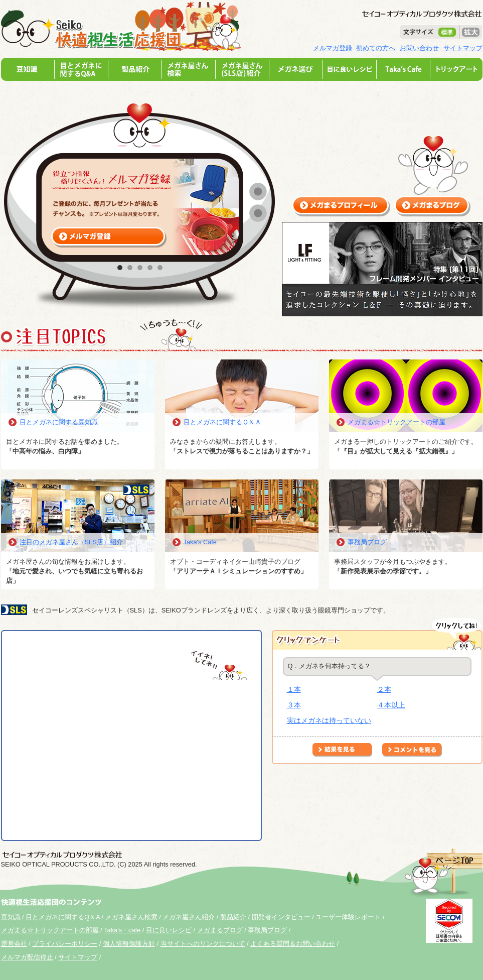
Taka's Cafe (200, 542)
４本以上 (391, 705)
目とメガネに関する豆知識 (59, 422)
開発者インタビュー (281, 917)
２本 (384, 689)
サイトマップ (463, 48)
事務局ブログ (367, 542)
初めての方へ (376, 48)
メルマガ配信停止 (27, 957)
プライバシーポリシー (65, 944)
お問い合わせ (419, 48)
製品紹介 (234, 917)
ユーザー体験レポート (348, 917)
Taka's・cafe (122, 930)
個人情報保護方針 (129, 944)
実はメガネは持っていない (329, 720)
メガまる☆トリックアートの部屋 (396, 422)
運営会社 (14, 944)
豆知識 (11, 917)
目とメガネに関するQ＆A (63, 917)
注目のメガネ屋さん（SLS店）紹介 (71, 542)
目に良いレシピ (169, 930)
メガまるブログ (220, 930)
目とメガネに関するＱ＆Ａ (222, 422)
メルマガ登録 (333, 48)
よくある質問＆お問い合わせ (293, 944)
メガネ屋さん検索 (131, 917)
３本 (294, 705)
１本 (294, 689)
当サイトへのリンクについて (203, 944)
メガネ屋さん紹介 (189, 917)
